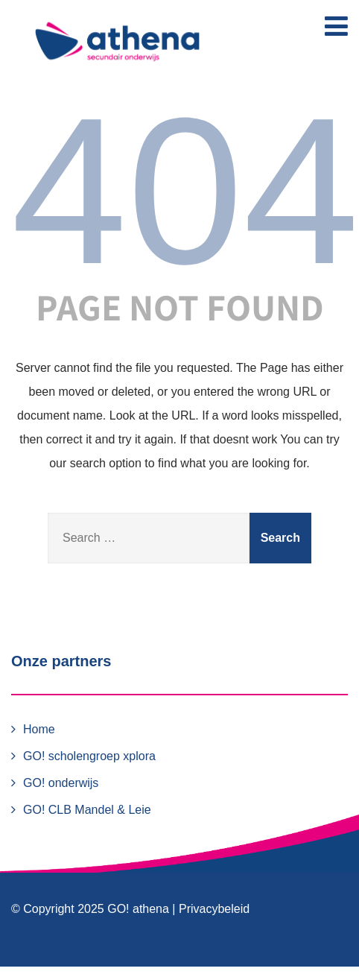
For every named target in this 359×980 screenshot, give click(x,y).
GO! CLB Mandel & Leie (87, 810)
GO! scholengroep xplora (89, 756)
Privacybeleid (214, 909)
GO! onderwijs (61, 783)
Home (39, 729)
